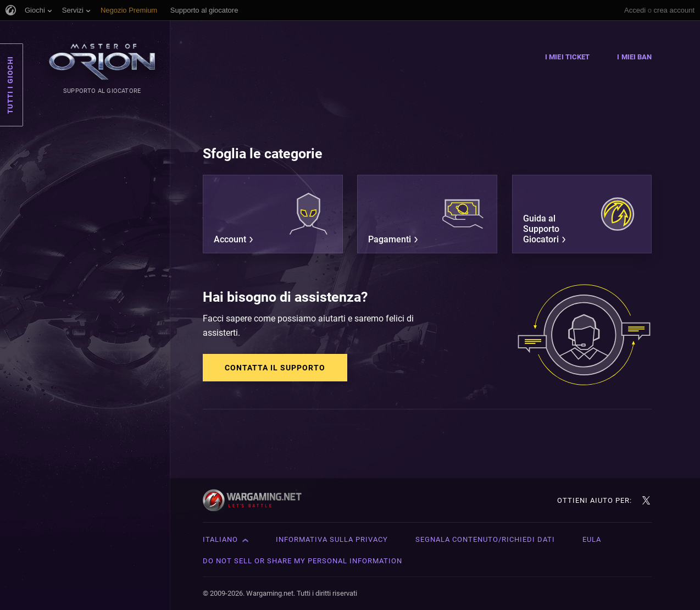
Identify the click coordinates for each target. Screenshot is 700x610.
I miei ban (634, 57)
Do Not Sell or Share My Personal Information (302, 561)
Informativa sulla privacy (332, 539)
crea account (674, 10)
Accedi (635, 10)
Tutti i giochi (10, 85)
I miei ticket (567, 57)
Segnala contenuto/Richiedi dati (485, 539)
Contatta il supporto (275, 368)
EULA (592, 539)
